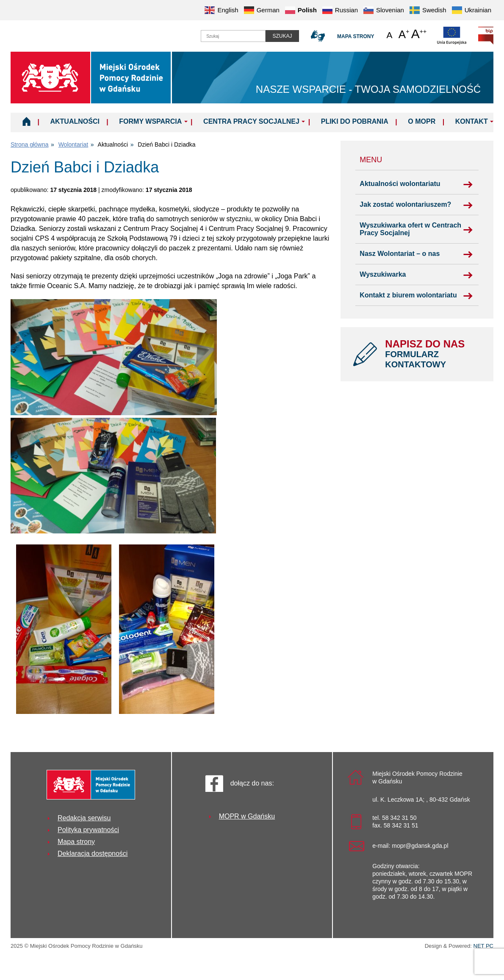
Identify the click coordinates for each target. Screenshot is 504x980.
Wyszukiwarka (383, 274)
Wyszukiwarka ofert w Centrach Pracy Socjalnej (410, 229)
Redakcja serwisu (84, 818)
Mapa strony (356, 36)
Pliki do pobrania (355, 121)
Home (26, 121)
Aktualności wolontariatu (400, 184)
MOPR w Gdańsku (247, 816)
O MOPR (422, 121)
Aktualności (75, 121)
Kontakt (472, 121)
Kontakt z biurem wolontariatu (408, 295)
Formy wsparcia (150, 121)
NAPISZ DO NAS (433, 354)
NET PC (483, 947)
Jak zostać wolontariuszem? (405, 204)
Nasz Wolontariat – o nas (400, 254)
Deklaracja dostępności (93, 854)
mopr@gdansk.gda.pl (420, 846)
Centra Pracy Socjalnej (251, 121)
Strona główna (30, 144)
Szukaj (282, 36)
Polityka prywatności (88, 830)
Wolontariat (73, 144)
